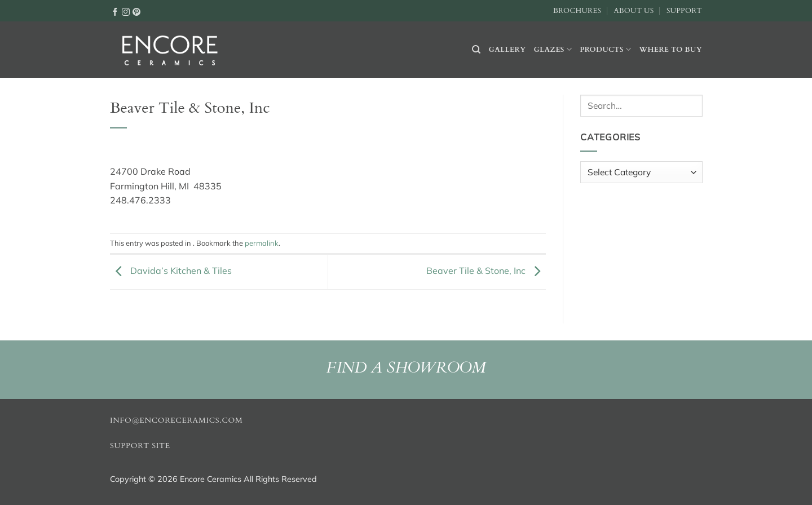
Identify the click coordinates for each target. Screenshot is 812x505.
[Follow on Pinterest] (136, 11)
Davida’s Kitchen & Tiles (171, 271)
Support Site (140, 446)
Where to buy (670, 50)
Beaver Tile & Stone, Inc (486, 271)
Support (684, 11)
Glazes (553, 49)
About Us (634, 11)
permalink (262, 243)
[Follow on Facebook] (115, 11)
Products (605, 49)
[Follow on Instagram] (126, 11)
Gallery (507, 50)
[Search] (476, 50)
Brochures (577, 11)
